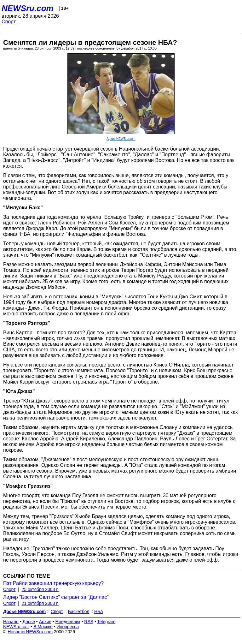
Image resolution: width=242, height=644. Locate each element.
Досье (29, 622)
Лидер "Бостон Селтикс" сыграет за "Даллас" (56, 597)
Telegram (107, 622)
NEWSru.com (28, 8)
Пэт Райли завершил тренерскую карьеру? (53, 583)
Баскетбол (79, 611)
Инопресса (68, 627)
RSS (89, 622)
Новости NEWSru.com (30, 632)
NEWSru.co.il (16, 627)
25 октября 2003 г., (41, 589)
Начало (11, 622)
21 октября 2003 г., (41, 603)
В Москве (43, 627)
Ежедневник (68, 622)
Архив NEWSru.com (121, 139)
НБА (99, 611)
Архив (45, 622)
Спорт (9, 22)
